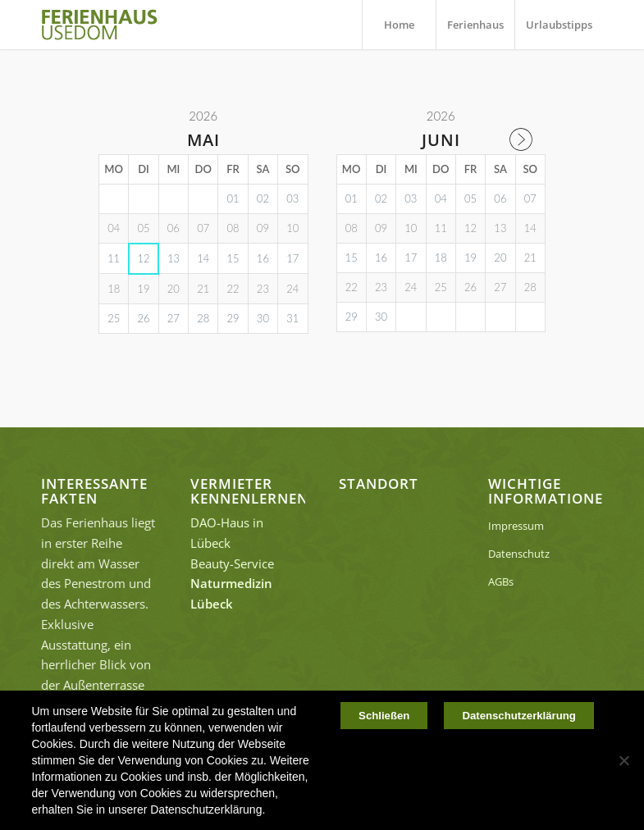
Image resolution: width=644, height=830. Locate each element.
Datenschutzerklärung (519, 716)
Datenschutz (519, 554)
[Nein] (623, 760)
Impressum (516, 526)
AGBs (501, 581)
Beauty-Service (232, 563)
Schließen (384, 716)
